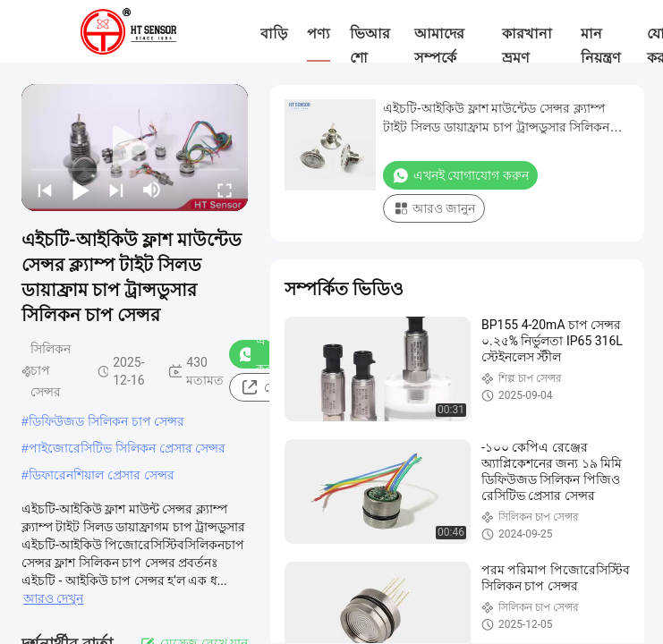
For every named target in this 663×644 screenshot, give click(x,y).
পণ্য (319, 34)
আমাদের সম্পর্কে (439, 46)
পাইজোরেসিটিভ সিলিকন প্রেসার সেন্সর (127, 448)
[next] (116, 190)
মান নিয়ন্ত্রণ (601, 46)
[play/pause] (81, 190)
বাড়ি (274, 34)
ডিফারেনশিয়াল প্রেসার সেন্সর (102, 475)
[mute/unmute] (152, 190)
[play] (135, 148)
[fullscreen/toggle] (225, 190)
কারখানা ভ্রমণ (527, 46)
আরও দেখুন (53, 598)
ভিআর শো (370, 46)
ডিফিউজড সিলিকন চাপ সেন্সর (107, 421)
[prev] (45, 190)
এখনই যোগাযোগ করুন (460, 175)
